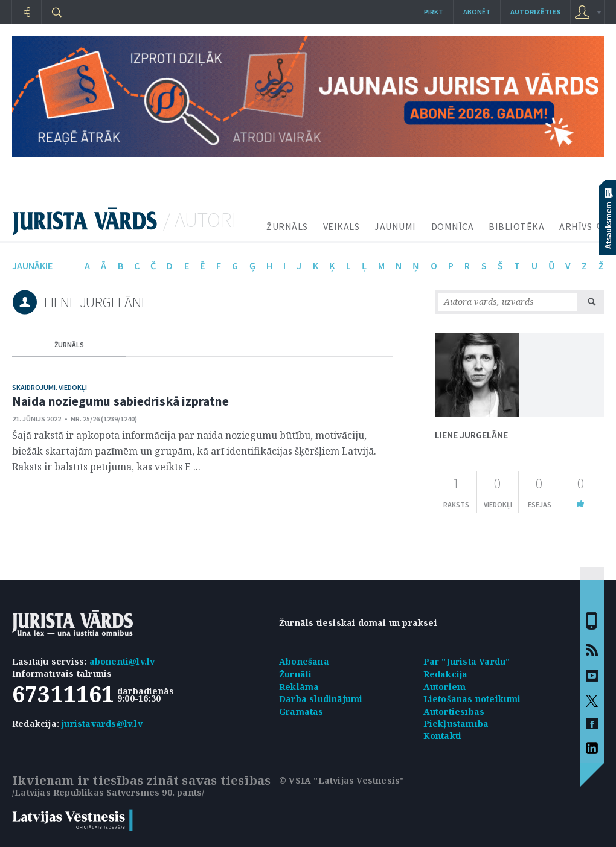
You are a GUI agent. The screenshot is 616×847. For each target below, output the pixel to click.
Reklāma (299, 687)
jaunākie (32, 266)
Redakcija (446, 674)
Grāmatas (301, 711)
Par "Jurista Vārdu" (467, 661)
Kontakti (443, 736)
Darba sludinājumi (321, 699)
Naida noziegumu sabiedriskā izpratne (120, 401)
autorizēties (535, 12)
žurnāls (69, 344)
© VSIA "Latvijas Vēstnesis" (342, 780)
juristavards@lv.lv (102, 724)
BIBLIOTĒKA (516, 226)
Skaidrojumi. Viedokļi (50, 387)
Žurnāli (295, 674)
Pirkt (434, 12)
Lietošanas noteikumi (472, 699)
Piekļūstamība (456, 724)
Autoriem (445, 687)
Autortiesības (454, 711)
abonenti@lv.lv (122, 661)
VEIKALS (342, 226)
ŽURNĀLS (287, 226)
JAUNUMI (395, 226)
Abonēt (477, 12)
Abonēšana (304, 661)
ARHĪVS (576, 226)
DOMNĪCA (453, 226)
